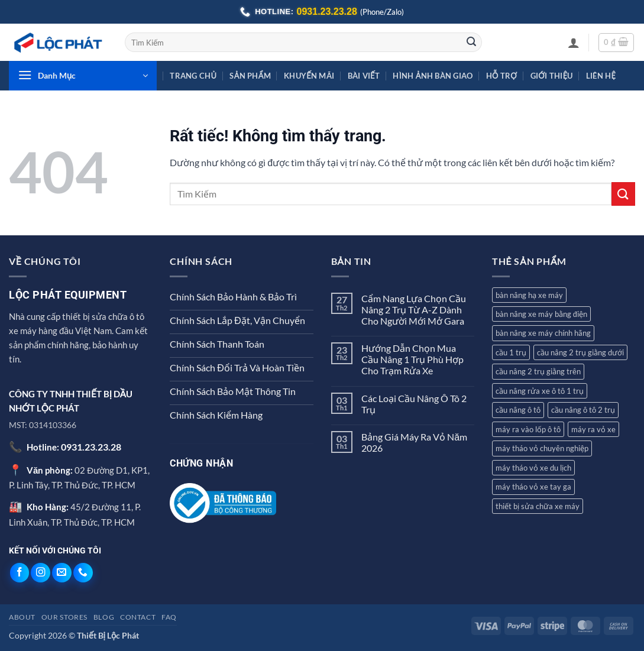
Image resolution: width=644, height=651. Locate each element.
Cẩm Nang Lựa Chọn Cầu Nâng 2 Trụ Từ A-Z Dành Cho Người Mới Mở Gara (414, 310)
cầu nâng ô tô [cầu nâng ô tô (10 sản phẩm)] (518, 410)
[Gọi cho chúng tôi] (83, 573)
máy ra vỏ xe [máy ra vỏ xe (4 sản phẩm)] (593, 429)
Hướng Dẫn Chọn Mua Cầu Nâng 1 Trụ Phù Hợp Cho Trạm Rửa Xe (412, 359)
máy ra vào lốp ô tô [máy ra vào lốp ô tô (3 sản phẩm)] (528, 429)
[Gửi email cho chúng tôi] (62, 573)
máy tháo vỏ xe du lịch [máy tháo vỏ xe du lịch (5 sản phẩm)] (533, 468)
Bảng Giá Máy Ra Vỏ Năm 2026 (414, 442)
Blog (104, 617)
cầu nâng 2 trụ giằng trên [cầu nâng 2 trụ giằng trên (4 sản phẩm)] (538, 371)
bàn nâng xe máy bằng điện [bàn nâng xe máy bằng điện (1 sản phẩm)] (541, 314)
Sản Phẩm (250, 76)
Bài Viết (364, 76)
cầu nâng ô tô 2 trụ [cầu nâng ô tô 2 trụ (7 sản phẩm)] (583, 410)
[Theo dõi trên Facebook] (20, 573)
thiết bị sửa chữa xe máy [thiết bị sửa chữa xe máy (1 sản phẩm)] (538, 506)
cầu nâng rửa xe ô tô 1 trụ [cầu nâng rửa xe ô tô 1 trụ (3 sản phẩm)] (540, 391)
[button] (574, 43)
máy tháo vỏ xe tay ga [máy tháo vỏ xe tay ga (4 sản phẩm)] (533, 487)
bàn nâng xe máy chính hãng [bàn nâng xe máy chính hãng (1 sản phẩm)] (543, 333)
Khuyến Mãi (309, 76)
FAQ (169, 617)
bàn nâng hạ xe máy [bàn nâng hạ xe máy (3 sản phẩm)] (529, 295)
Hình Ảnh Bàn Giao (433, 76)
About (22, 617)
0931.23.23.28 (91, 447)
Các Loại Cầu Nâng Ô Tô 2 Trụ (414, 404)
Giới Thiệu (552, 76)
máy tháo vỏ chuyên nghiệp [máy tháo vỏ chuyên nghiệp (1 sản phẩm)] (542, 448)
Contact (138, 617)
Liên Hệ (601, 76)
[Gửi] (471, 43)
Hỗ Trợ (502, 76)
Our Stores (64, 617)
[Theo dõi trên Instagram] (41, 573)
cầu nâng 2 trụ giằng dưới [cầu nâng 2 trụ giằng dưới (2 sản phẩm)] (580, 352)
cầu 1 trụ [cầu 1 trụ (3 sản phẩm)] (511, 352)
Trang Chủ (193, 76)
